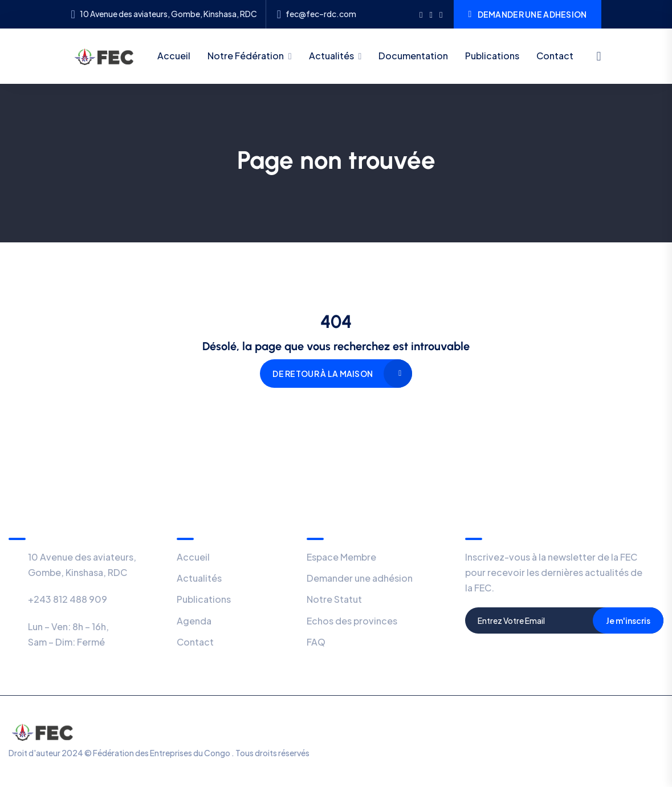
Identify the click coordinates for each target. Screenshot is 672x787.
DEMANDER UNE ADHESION (527, 14)
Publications (492, 56)
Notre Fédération (246, 56)
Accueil (174, 56)
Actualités (331, 56)
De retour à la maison (323, 374)
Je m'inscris (628, 620)
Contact (555, 56)
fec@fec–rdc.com (321, 14)
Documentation (413, 56)
